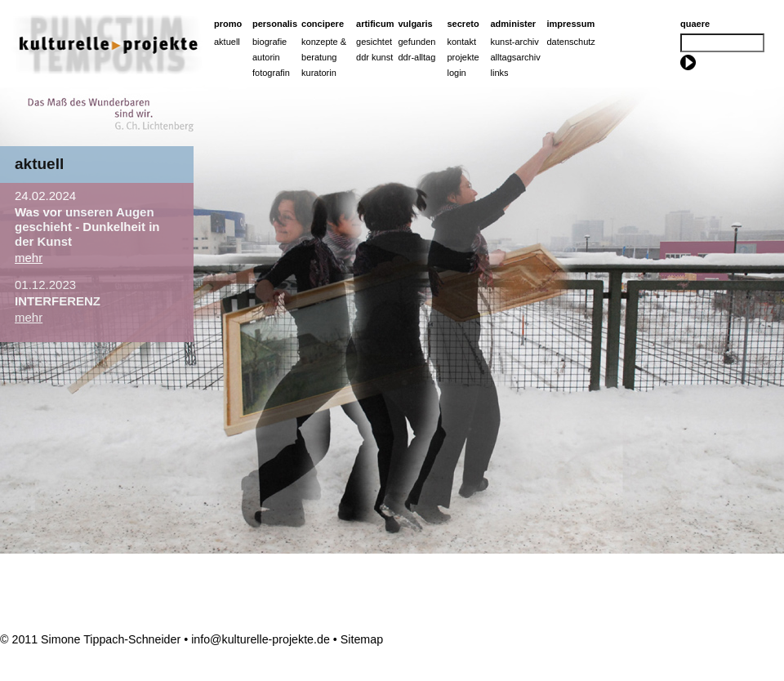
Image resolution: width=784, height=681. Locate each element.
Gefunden (417, 42)
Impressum (571, 24)
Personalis (275, 24)
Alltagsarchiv (516, 57)
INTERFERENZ (58, 301)
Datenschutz (571, 42)
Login (457, 73)
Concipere (323, 24)
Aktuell (227, 42)
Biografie (269, 42)
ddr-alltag (417, 57)
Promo (228, 24)
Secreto (463, 24)
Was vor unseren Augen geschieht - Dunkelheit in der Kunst (87, 227)
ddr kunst (374, 57)
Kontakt (462, 42)
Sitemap (362, 639)
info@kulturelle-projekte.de (261, 639)
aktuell (39, 164)
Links (500, 73)
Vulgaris (416, 24)
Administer (514, 24)
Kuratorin (319, 73)
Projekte (463, 57)
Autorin (266, 57)
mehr (29, 258)
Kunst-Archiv (515, 42)
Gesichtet (374, 42)
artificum (375, 24)
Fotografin (271, 73)
